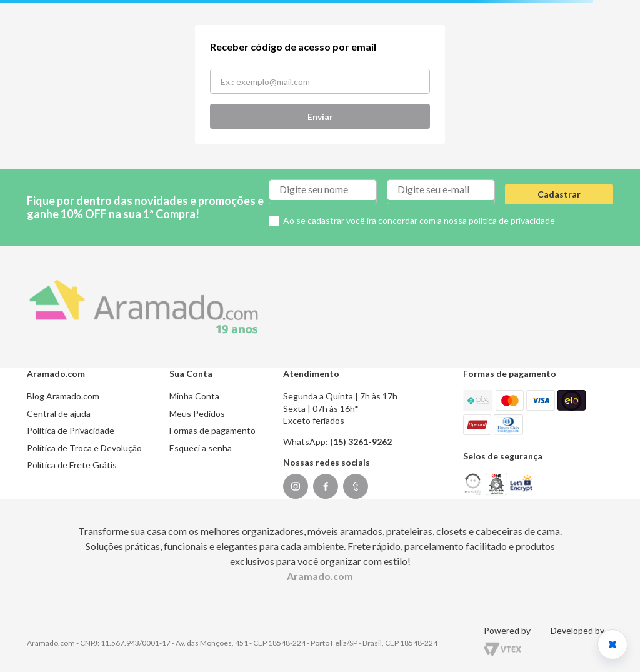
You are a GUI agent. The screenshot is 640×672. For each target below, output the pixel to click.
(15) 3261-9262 (361, 442)
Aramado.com (320, 576)
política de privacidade (512, 220)
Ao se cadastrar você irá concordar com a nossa (419, 220)
